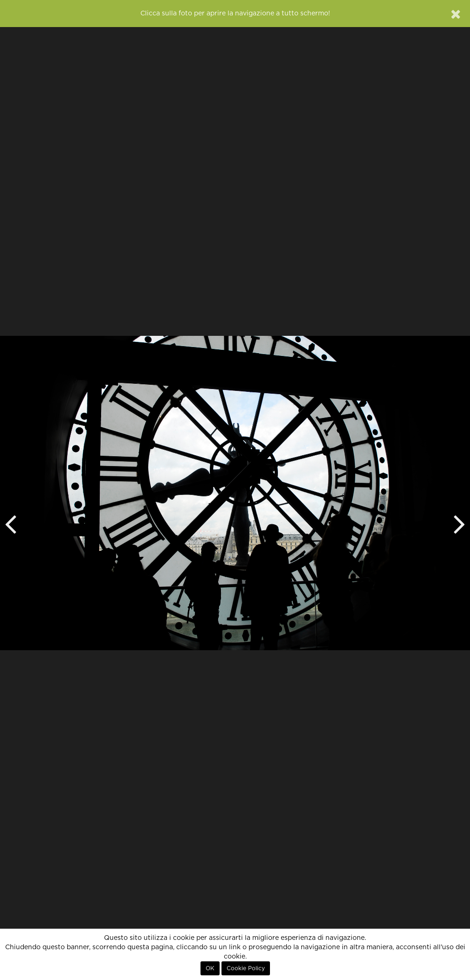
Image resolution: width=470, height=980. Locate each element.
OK (210, 968)
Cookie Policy (246, 968)
